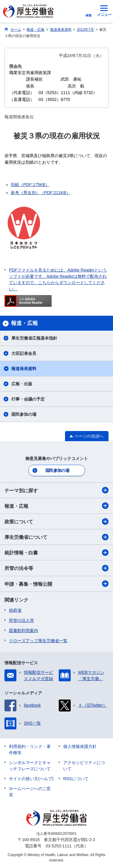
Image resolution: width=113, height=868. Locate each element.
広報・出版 (22, 384)
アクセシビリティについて (84, 766)
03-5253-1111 (59, 846)
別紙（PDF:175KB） (30, 185)
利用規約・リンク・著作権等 (30, 750)
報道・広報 (56, 506)
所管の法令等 (56, 568)
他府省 (15, 610)
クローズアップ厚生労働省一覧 (38, 641)
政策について (56, 522)
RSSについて (76, 779)
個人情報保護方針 (80, 746)
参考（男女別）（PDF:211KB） (41, 193)
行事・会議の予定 (28, 399)
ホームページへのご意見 (30, 792)
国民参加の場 (24, 414)
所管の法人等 (21, 620)
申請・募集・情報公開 (56, 584)
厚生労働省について (56, 537)
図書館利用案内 (24, 631)
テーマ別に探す (56, 490)
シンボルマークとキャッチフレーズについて (30, 766)
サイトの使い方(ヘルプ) (31, 779)
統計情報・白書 (56, 553)
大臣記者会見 (24, 353)
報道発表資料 (24, 369)
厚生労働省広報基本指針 (34, 338)
